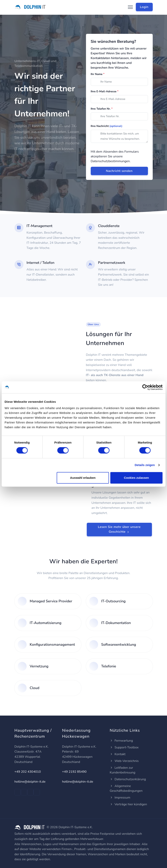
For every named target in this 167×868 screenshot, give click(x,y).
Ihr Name (98, 74)
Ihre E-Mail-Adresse (105, 91)
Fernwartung (121, 741)
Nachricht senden (119, 171)
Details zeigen (145, 465)
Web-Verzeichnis (124, 761)
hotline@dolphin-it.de (30, 782)
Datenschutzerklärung (128, 779)
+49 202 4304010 (28, 772)
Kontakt (118, 754)
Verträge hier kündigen (128, 804)
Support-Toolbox (124, 747)
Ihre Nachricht (107, 126)
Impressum (120, 798)
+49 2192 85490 (74, 772)
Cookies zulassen (136, 478)
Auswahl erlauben (83, 478)
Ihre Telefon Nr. (102, 109)
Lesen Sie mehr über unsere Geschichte (119, 529)
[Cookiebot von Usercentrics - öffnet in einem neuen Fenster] (145, 387)
